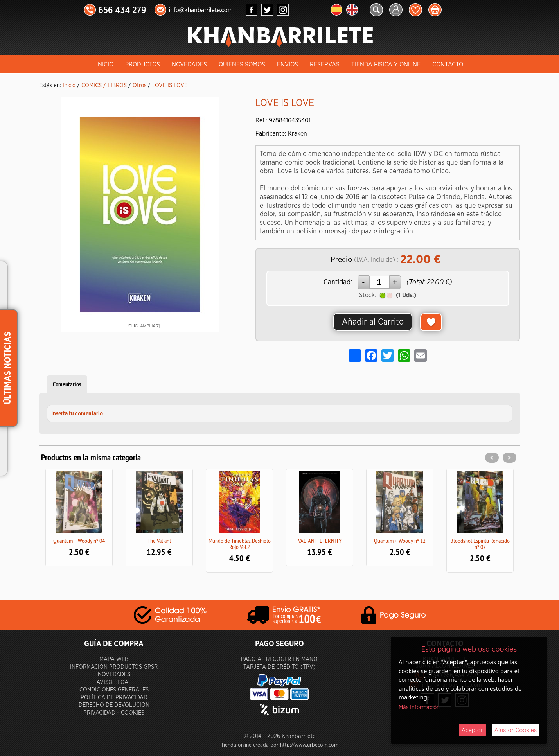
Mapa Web (114, 659)
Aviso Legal (114, 682)
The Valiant (159, 541)
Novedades (189, 65)
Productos (143, 65)
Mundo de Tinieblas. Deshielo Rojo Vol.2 (240, 544)
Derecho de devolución (114, 705)
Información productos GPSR (114, 667)
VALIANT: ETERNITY (320, 541)
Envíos (288, 65)
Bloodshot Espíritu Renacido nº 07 (480, 544)
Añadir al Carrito (373, 322)
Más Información (419, 707)
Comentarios (67, 384)
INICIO (105, 65)
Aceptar (472, 730)
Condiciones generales (114, 690)
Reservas (325, 65)
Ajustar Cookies (516, 730)
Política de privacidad (114, 698)
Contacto (448, 65)
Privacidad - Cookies (114, 713)
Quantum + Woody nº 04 (79, 541)
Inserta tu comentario (77, 414)
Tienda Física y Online (386, 65)
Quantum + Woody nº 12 (400, 541)
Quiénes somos (242, 65)
